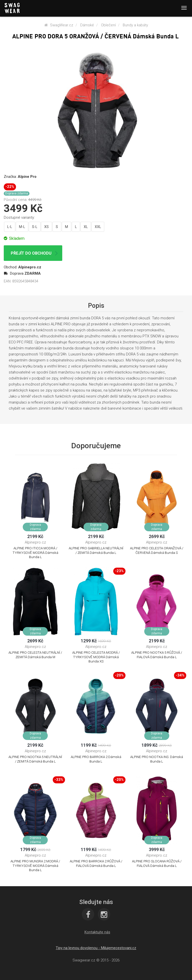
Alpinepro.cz (30, 267)
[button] (97, 932)
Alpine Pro (27, 177)
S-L (35, 227)
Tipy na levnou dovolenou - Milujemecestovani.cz (96, 948)
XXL (98, 227)
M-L (22, 227)
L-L (10, 227)
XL (86, 227)
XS (46, 227)
